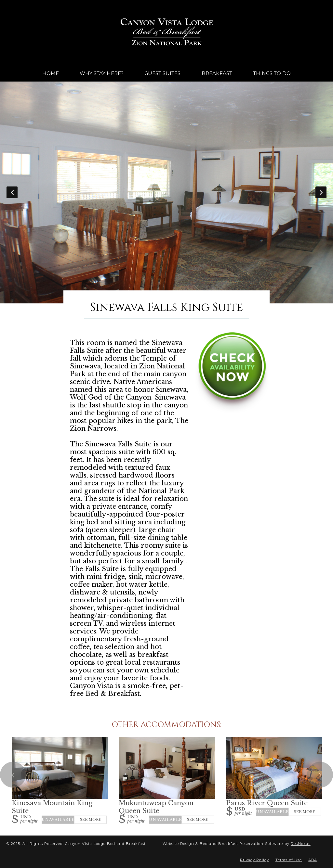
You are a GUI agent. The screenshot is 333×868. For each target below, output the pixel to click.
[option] (166, 192)
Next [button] (321, 192)
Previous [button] (12, 192)
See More (91, 820)
